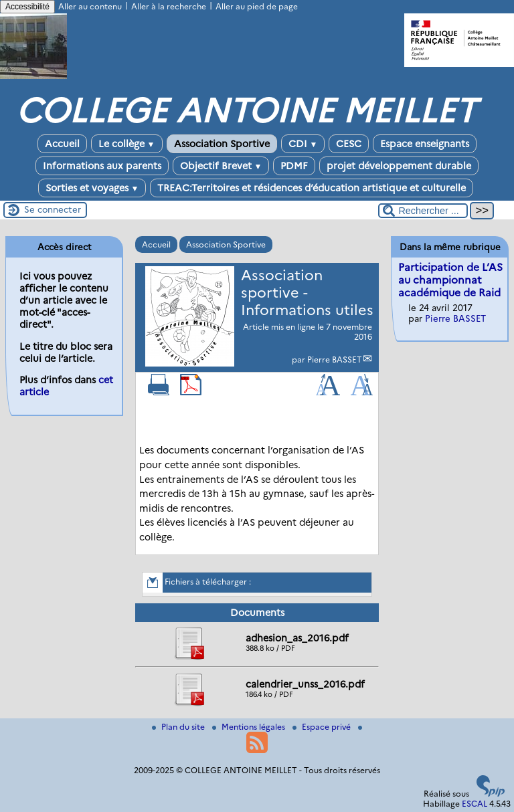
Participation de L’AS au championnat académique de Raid (450, 280)
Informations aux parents (102, 166)
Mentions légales (250, 727)
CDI (303, 144)
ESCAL (475, 804)
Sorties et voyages (92, 188)
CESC (349, 144)
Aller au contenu (90, 6)
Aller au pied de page (257, 6)
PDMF (294, 166)
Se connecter (53, 209)
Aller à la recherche (169, 6)
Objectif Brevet (221, 166)
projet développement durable (399, 166)
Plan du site (179, 727)
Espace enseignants (425, 144)
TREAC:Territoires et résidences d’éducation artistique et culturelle (312, 188)
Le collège (127, 144)
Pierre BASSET (335, 360)
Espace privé (323, 727)
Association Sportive (222, 144)
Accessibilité (27, 7)
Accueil (62, 144)
